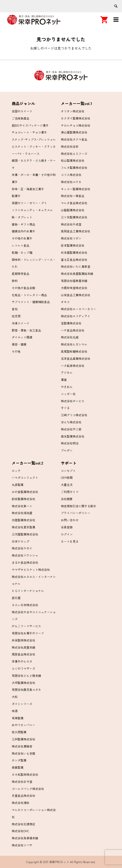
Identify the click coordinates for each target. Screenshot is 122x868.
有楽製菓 (18, 718)
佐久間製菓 (19, 732)
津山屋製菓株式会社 (74, 132)
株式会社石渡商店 (23, 824)
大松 (15, 697)
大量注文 (67, 485)
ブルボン (67, 450)
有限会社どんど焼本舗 (26, 675)
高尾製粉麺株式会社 (74, 351)
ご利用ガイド (70, 492)
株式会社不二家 (71, 429)
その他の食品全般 (23, 288)
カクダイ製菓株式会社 (76, 118)
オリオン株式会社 (73, 111)
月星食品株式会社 (23, 795)
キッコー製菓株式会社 (76, 189)
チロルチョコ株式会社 (76, 125)
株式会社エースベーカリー (78, 309)
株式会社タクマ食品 (74, 139)
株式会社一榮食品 (73, 196)
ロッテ (16, 471)
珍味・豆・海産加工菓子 (28, 189)
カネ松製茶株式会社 (25, 774)
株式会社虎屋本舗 (23, 647)
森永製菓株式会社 (73, 436)
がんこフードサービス (26, 626)
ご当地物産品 (21, 118)
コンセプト (68, 471)
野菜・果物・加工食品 (26, 330)
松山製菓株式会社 (73, 160)
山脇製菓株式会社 (73, 210)
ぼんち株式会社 (71, 422)
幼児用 (16, 316)
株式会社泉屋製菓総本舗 (77, 274)
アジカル (67, 372)
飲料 (15, 281)
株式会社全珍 (70, 146)
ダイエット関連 (22, 337)
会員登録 (67, 527)
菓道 (64, 380)
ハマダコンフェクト (25, 477)
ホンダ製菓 (19, 760)
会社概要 (67, 499)
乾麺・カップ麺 (22, 252)
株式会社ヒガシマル (74, 344)
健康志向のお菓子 (23, 231)
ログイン (67, 534)
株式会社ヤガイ (22, 548)
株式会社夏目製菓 (23, 527)
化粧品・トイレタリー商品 (29, 295)
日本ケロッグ (21, 541)
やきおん (67, 387)
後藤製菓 (18, 767)
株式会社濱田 (21, 803)
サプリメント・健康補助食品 (31, 302)
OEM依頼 (67, 477)
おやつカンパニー (23, 725)
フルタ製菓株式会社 (74, 167)
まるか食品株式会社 (25, 562)
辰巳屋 (16, 598)
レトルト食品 (21, 245)
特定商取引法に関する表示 (78, 506)
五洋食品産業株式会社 (76, 358)
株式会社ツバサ (22, 845)
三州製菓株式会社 (23, 739)
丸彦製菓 (18, 485)
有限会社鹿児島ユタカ (26, 689)
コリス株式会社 (71, 175)
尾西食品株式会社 (23, 654)
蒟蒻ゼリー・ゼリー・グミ (29, 203)
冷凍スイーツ (21, 323)
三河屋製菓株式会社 (25, 534)
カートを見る (70, 541)
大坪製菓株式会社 (23, 683)
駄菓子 (16, 196)
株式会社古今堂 (22, 781)
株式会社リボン (71, 238)
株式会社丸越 (70, 337)
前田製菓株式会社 (23, 499)
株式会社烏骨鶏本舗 (25, 838)
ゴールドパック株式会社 (28, 789)
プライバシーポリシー (76, 513)
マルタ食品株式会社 (74, 203)
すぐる (65, 408)
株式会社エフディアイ (76, 316)
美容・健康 (19, 344)
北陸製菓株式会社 (23, 520)
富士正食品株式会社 (74, 260)
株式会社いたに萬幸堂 (76, 266)
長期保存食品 (21, 274)
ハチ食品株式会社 (73, 330)
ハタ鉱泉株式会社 (73, 366)
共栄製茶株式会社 (23, 640)
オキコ (65, 302)
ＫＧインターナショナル (28, 591)
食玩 (15, 309)
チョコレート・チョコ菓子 (29, 132)
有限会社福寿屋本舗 (74, 281)
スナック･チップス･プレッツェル (34, 139)
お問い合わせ (70, 520)
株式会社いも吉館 (23, 753)
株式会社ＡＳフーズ (74, 154)
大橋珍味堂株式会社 (74, 288)
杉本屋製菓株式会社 (74, 252)
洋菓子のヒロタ (22, 661)
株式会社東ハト (22, 506)
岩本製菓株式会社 (73, 245)
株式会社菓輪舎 (22, 746)
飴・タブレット (22, 217)
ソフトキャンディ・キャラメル (32, 210)
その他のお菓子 (22, 238)
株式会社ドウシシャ (25, 555)
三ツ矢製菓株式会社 (74, 217)
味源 (15, 711)
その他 (16, 351)
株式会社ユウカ (71, 182)
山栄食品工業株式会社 (76, 295)
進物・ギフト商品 (23, 224)
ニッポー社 (68, 394)
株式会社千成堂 (71, 224)
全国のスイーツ (22, 111)
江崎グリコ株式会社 (74, 415)
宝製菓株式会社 (71, 323)
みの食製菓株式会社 (25, 492)
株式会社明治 (70, 443)
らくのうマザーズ (23, 668)
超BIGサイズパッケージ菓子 (30, 125)
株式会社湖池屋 (22, 513)
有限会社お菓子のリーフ (28, 633)
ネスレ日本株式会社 (25, 605)
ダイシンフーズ (22, 704)
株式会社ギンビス (73, 401)
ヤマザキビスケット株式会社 (31, 569)
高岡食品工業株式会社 (76, 231)
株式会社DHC (21, 831)
